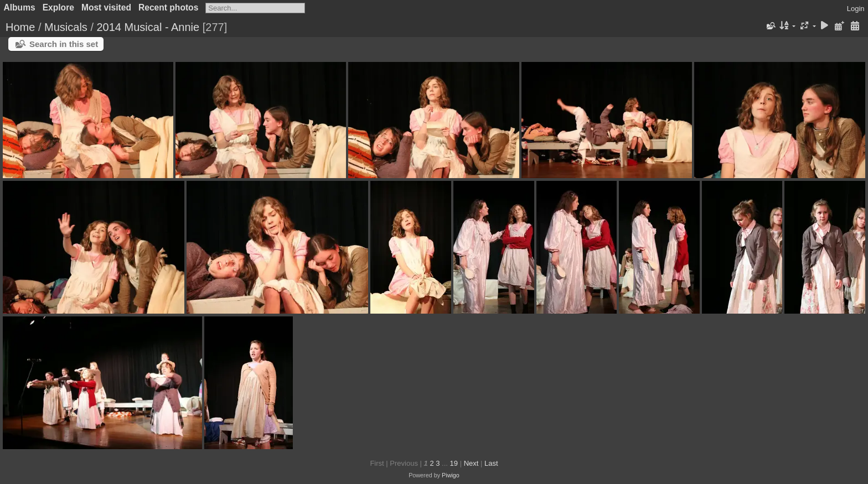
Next (471, 463)
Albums (20, 7)
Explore (58, 7)
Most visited (106, 7)
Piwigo (451, 475)
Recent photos (168, 7)
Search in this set (64, 44)
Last (491, 463)
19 (454, 463)
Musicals (66, 27)
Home (20, 27)
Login (856, 9)
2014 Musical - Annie (148, 27)
